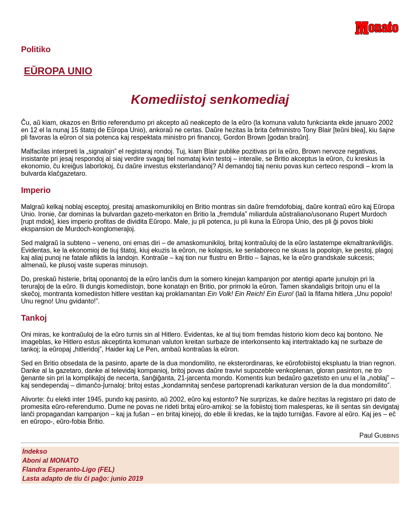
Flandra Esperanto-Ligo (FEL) (68, 469)
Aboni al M (50, 460)
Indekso (34, 451)
